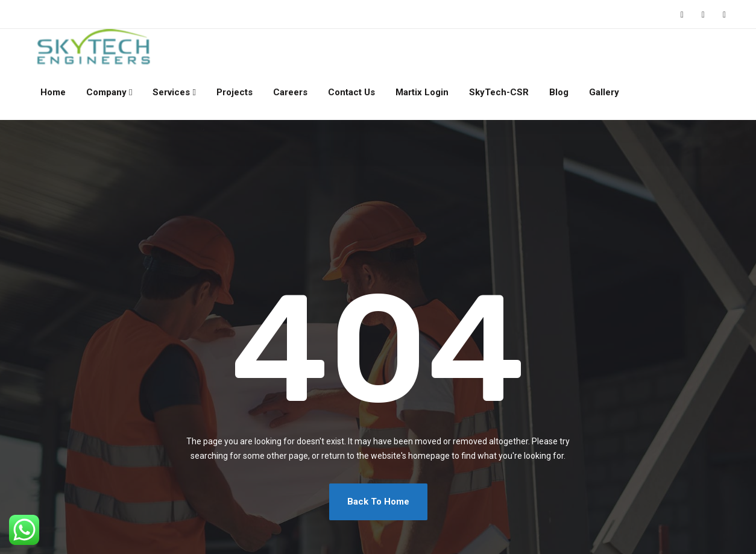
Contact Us (351, 92)
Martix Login (422, 92)
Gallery (604, 92)
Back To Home (378, 502)
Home (53, 92)
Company (106, 92)
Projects (235, 92)
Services (171, 92)
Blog (559, 92)
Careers (290, 92)
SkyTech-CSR (499, 92)
